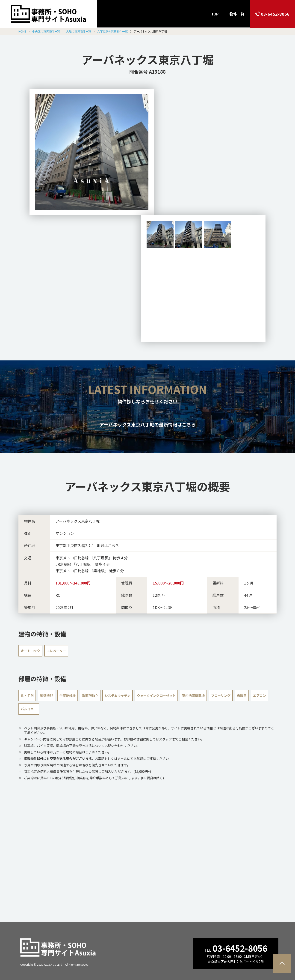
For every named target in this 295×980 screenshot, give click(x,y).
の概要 (147, 486)
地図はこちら (108, 545)
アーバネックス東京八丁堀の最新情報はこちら (147, 424)
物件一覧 (237, 14)
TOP (215, 14)
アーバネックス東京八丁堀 (147, 59)
